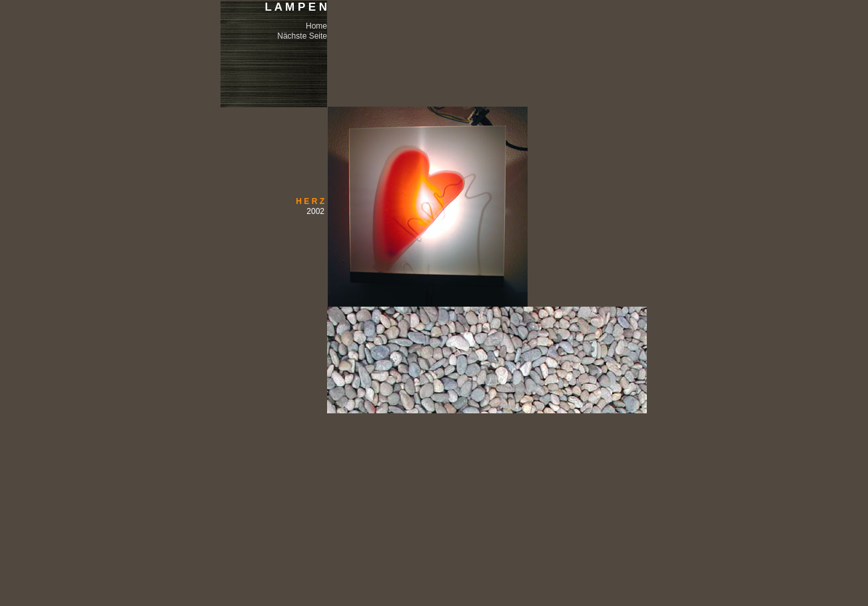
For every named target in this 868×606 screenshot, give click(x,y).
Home (316, 26)
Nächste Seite (302, 36)
